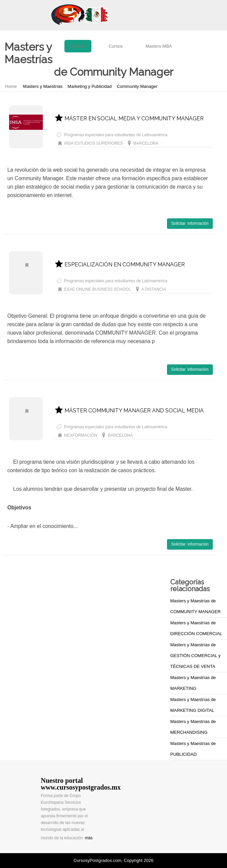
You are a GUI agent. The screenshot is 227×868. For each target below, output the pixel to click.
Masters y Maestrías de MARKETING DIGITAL (193, 705)
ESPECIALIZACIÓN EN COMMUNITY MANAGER (120, 264)
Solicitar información (190, 223)
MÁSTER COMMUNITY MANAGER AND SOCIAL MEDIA (129, 411)
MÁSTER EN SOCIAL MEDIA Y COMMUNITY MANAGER (129, 118)
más (89, 838)
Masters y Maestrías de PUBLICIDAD (193, 749)
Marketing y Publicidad (90, 86)
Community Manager (137, 86)
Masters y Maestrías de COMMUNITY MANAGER (195, 606)
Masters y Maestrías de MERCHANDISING (193, 727)
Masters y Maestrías (43, 86)
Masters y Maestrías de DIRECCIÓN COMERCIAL (196, 628)
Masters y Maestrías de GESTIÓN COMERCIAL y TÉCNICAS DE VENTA (195, 656)
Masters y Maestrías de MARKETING (193, 683)
